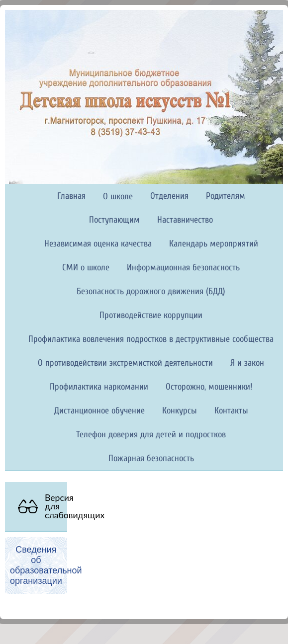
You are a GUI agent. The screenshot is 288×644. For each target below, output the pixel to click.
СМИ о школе (86, 268)
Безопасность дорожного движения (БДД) (151, 291)
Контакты (231, 411)
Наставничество (185, 220)
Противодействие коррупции (151, 315)
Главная (71, 196)
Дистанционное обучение (99, 411)
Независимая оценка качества (98, 244)
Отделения (169, 196)
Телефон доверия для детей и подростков (151, 435)
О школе (118, 197)
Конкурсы (180, 411)
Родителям (226, 196)
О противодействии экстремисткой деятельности (125, 363)
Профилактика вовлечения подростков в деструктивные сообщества (151, 339)
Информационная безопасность (183, 268)
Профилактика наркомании (99, 387)
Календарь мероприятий (214, 244)
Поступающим (114, 220)
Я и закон (247, 363)
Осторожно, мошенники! (209, 387)
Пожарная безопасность (151, 458)
